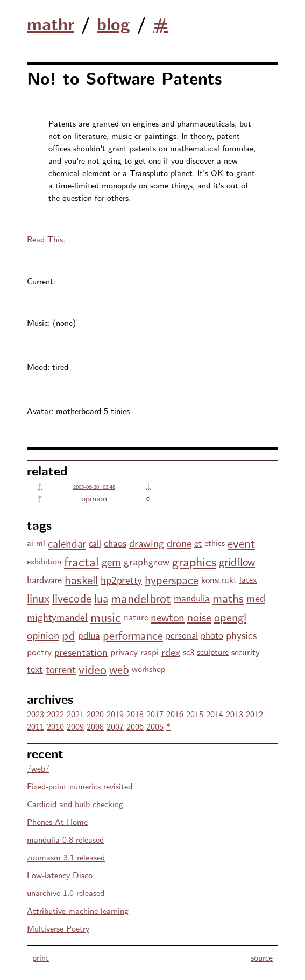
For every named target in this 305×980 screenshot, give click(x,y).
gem (111, 561)
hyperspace (172, 579)
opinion (94, 498)
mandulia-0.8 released (65, 839)
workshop (148, 668)
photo (212, 635)
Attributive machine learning (78, 910)
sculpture (213, 651)
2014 (215, 714)
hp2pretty (121, 579)
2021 (75, 714)
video (93, 668)
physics (241, 635)
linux (38, 598)
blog (114, 23)
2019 (115, 714)
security (246, 652)
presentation (81, 652)
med (256, 597)
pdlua (89, 635)
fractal (81, 561)
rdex (171, 651)
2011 (36, 726)
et (198, 542)
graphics (194, 561)
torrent (61, 668)
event (241, 542)
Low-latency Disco (60, 875)
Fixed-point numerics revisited (80, 786)
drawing (147, 542)
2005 (155, 726)
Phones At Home (57, 821)
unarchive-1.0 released (66, 892)
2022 (55, 714)
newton (168, 617)
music (106, 616)
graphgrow (147, 561)
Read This (45, 239)
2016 (175, 714)
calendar (67, 543)
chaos (115, 542)
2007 (115, 726)
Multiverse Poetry (58, 928)
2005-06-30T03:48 (94, 486)
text (35, 668)
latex (248, 579)
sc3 (189, 652)
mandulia (192, 597)
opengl (230, 617)
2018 (135, 714)
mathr (51, 23)
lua (101, 598)
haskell (81, 579)
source (262, 957)
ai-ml (36, 542)
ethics (215, 542)
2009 (75, 726)
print (41, 957)
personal (182, 635)
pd (69, 635)
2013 (235, 714)
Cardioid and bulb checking (75, 804)
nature (136, 617)
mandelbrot (141, 597)
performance (133, 635)
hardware (44, 579)
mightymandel (57, 617)
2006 (135, 726)
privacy (124, 651)
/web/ (38, 768)
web (119, 668)
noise (199, 617)
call (95, 543)
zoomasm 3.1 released (66, 857)
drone (179, 542)
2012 (254, 714)
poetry (39, 651)
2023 (36, 714)
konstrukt (219, 579)
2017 (155, 714)
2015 (195, 714)
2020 (95, 714)
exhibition (44, 561)
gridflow (237, 561)
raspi (150, 651)
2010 (55, 726)
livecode (72, 598)
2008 (95, 726)
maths (228, 597)
